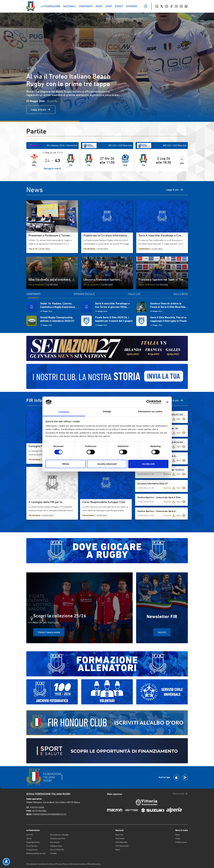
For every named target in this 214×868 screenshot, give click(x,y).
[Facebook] (157, 6)
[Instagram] (167, 6)
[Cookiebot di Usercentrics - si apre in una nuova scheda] (149, 402)
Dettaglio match (52, 168)
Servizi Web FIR (57, 850)
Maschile (119, 835)
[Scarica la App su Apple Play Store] (176, 777)
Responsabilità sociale (36, 853)
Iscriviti (162, 632)
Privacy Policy (62, 864)
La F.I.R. (30, 835)
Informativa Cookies (77, 864)
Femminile (120, 838)
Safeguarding (56, 846)
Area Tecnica (32, 846)
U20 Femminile (122, 846)
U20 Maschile (121, 842)
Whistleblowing (94, 864)
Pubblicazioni (181, 842)
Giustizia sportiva (58, 838)
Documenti (55, 842)
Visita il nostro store (49, 632)
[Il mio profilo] (146, 6)
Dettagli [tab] (107, 411)
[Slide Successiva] (35, 68)
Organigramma (33, 842)
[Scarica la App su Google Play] (185, 777)
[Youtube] (176, 6)
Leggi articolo (41, 110)
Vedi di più (175, 400)
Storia (29, 838)
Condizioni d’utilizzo (46, 864)
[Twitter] (162, 6)
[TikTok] (171, 6)
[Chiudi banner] (167, 402)
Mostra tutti (180, 794)
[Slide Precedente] (28, 68)
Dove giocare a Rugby (59, 835)
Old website (31, 864)
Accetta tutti (148, 464)
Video (178, 838)
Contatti (53, 853)
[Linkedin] (181, 6)
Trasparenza (32, 850)
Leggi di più (175, 190)
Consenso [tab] (64, 412)
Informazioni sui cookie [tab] (150, 411)
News (118, 850)
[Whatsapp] (186, 6)
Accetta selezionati (107, 464)
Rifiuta (66, 464)
